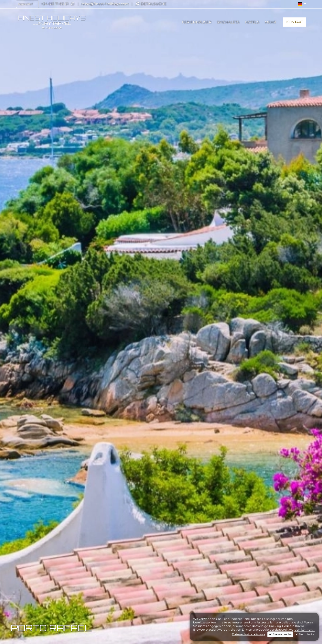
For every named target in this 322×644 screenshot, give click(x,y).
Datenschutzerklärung (248, 634)
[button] (302, 4)
